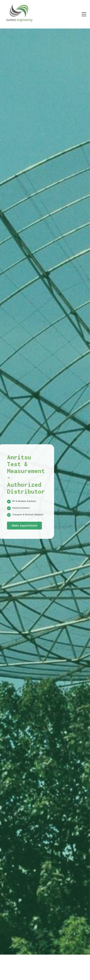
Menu (84, 13)
